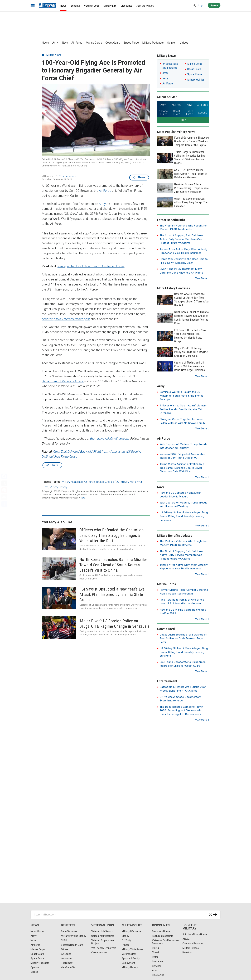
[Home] (43, 55)
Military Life (110, 6)
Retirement (67, 963)
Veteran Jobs (92, 6)
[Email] (4, 497)
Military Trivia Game (132, 949)
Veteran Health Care (72, 945)
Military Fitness (191, 948)
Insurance (66, 958)
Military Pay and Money (74, 936)
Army (55, 43)
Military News (54, 55)
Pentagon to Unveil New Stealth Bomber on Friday (91, 266)
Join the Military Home (195, 934)
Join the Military (145, 6)
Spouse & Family (131, 958)
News (63, 6)
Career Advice (99, 952)
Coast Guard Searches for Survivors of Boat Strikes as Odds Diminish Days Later (183, 638)
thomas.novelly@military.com (110, 439)
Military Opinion (196, 80)
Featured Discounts (163, 936)
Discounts (126, 6)
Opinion (172, 43)
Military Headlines (72, 482)
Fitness (126, 945)
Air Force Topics (94, 482)
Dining (155, 948)
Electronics (158, 975)
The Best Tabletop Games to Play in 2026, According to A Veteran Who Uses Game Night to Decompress (182, 711)
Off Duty (126, 940)
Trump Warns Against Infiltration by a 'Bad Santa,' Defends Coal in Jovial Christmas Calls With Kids (182, 468)
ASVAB (186, 939)
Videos (184, 43)
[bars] (33, 6)
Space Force (131, 43)
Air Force (77, 43)
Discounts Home (161, 931)
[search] (194, 6)
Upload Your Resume (103, 936)
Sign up (214, 5)
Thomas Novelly (67, 176)
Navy (65, 43)
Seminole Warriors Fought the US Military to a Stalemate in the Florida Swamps (182, 396)
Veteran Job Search (102, 931)
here (83, 498)
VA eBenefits (68, 967)
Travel (155, 952)
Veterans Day (129, 954)
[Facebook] (4, 476)
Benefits (75, 6)
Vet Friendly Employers (104, 948)
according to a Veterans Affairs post (66, 319)
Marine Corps (94, 43)
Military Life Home (132, 931)
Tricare (65, 949)
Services (157, 966)
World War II (137, 482)
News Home (37, 931)
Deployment (128, 963)
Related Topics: (51, 482)
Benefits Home (69, 931)
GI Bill (64, 940)
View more (201, 278)
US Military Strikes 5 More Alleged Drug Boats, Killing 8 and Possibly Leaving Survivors (184, 516)
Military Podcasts (153, 43)
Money (125, 936)
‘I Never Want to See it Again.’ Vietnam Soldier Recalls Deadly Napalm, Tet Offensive (183, 409)
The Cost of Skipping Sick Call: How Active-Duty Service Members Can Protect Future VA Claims (181, 239)
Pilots (45, 487)
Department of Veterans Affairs (63, 381)
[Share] (4, 504)
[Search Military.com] (125, 915)
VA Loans (66, 954)
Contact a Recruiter (193, 943)
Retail (155, 957)
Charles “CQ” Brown (117, 482)
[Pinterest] (4, 490)
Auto (155, 970)
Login (201, 5)
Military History (59, 487)
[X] (4, 483)
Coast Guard (113, 43)
